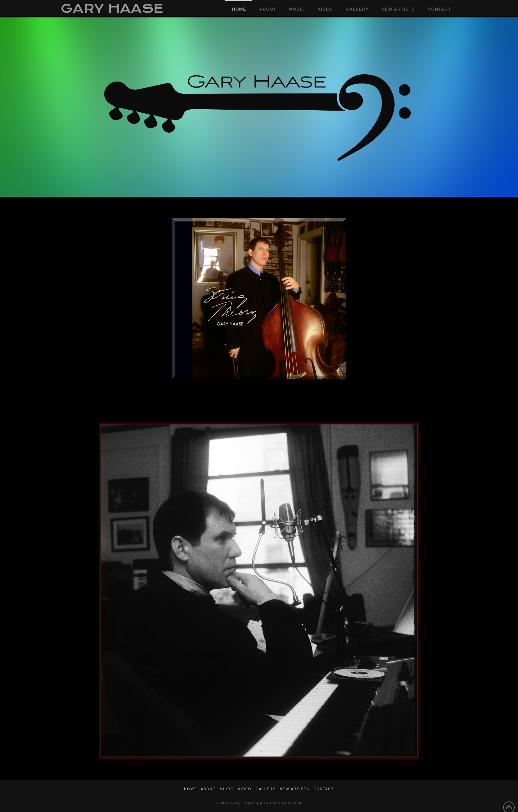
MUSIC (227, 789)
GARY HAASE (112, 9)
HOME (190, 789)
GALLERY (266, 789)
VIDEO (245, 789)
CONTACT (324, 789)
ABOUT (208, 789)
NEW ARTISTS (295, 789)
